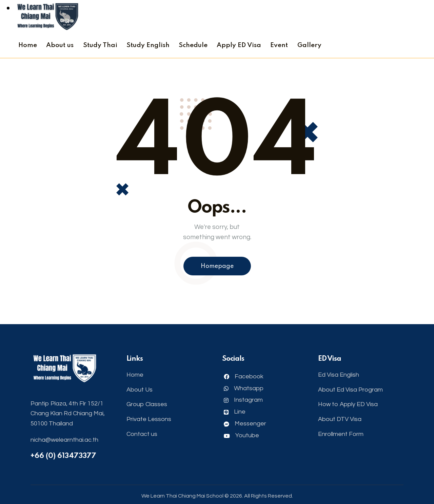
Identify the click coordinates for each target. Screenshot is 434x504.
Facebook (244, 376)
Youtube (241, 435)
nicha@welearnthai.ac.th (64, 440)
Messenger (245, 424)
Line (235, 412)
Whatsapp (244, 388)
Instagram (243, 400)
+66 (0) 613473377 (63, 456)
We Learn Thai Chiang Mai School (182, 496)
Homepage (217, 266)
